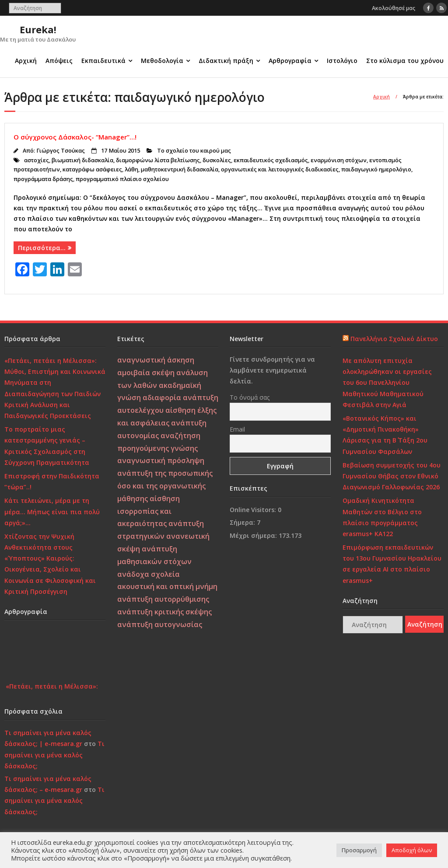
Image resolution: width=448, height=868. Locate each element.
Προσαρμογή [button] (359, 850)
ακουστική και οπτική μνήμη (167, 586)
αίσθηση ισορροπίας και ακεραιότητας (149, 511)
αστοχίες (37, 160)
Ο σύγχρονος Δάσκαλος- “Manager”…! (75, 137)
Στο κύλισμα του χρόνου (405, 61)
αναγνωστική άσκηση (156, 360)
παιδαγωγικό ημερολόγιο (376, 169)
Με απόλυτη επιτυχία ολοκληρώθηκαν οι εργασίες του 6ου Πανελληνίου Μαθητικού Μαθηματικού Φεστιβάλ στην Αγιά (387, 383)
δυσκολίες (217, 160)
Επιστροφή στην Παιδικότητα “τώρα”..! (52, 481)
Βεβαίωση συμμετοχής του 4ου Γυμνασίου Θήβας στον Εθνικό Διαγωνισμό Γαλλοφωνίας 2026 (392, 476)
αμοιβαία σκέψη (146, 373)
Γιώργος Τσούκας (61, 151)
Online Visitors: (254, 510)
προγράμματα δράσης (43, 179)
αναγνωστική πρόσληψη (161, 460)
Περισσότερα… (42, 248)
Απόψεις (59, 61)
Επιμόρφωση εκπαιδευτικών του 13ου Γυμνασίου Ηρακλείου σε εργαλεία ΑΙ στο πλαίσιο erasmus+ (392, 564)
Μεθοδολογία (162, 61)
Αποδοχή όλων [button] (412, 850)
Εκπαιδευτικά (103, 61)
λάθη (131, 169)
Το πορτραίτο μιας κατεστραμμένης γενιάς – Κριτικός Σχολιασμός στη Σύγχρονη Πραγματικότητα (47, 446)
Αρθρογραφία (290, 61)
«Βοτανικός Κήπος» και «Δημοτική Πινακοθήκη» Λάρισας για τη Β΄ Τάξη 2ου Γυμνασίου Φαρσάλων (385, 435)
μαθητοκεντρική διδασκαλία (180, 169)
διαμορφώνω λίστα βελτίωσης (158, 160)
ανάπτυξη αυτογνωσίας (160, 624)
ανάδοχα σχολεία (149, 574)
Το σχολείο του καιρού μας (194, 151)
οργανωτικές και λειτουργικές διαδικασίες (280, 169)
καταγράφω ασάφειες (92, 169)
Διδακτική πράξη (226, 61)
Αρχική (26, 61)
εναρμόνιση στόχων (339, 160)
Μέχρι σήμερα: (254, 535)
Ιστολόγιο (342, 61)
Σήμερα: (243, 522)
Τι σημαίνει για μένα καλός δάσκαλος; (54, 755)
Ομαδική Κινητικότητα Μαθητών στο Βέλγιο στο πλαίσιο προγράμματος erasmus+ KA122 (382, 517)
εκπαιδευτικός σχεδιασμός (271, 160)
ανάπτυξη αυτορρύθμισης (163, 599)
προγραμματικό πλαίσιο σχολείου (122, 179)
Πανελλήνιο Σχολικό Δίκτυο (394, 339)
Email (237, 429)
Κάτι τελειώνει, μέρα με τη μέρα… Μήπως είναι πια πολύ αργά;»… (52, 511)
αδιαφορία (162, 397)
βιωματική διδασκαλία (82, 160)
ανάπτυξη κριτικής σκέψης (164, 612)
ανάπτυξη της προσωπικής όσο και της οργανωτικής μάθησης (165, 486)
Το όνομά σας (250, 397)
